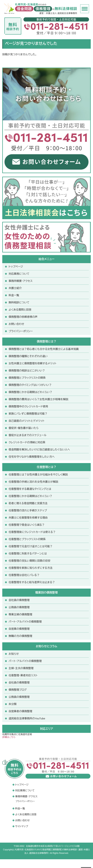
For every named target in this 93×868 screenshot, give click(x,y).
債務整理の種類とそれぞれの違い (28, 356)
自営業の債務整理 (19, 629)
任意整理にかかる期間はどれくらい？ (30, 496)
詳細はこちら (9, 737)
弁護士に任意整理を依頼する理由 (28, 518)
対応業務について (19, 274)
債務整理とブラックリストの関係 (27, 378)
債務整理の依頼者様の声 (23, 317)
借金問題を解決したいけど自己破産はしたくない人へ (39, 449)
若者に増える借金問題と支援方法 (28, 503)
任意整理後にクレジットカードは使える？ (32, 532)
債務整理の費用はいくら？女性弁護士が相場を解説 (38, 399)
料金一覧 (14, 295)
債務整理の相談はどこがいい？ (27, 371)
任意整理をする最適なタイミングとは (30, 489)
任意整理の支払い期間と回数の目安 (29, 561)
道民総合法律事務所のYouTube (27, 718)
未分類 (12, 704)
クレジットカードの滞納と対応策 (27, 442)
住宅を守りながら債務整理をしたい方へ (32, 457)
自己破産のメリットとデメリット (26, 421)
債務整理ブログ (18, 690)
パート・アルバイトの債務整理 (25, 661)
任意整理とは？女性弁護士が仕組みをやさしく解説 (38, 475)
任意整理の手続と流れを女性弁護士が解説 (33, 482)
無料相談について (19, 302)
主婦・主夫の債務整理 (21, 668)
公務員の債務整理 (19, 607)
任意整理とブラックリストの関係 (27, 539)
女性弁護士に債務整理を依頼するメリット (32, 363)
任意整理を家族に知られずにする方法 (31, 568)
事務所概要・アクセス (21, 281)
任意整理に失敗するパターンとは (28, 553)
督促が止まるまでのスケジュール (27, 435)
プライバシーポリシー (21, 331)
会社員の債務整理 (19, 600)
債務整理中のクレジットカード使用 (28, 406)
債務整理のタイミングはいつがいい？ (30, 385)
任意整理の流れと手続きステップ (28, 510)
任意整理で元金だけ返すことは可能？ (31, 546)
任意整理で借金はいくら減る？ (27, 525)
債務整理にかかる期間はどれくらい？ (30, 392)
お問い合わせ (16, 324)
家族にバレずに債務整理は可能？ (28, 414)
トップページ (16, 267)
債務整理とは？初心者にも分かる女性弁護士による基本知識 (44, 349)
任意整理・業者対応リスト (23, 675)
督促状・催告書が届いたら (24, 428)
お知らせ (14, 654)
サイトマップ (22, 826)
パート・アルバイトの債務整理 (25, 622)
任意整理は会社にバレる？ (24, 575)
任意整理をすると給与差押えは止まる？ (32, 582)
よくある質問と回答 (20, 310)
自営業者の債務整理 (20, 711)
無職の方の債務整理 (20, 636)
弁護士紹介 (15, 288)
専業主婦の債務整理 (20, 614)
